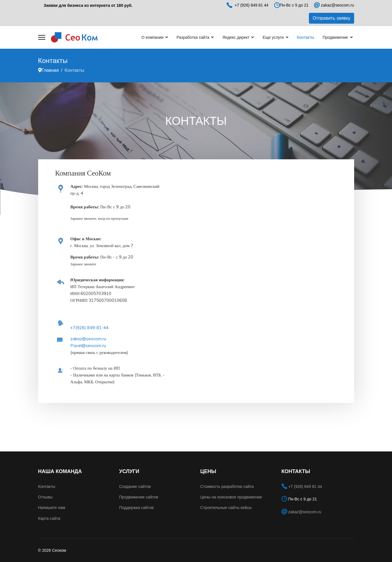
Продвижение (335, 37)
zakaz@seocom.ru (337, 5)
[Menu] (42, 37)
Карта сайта (49, 518)
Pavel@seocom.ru (88, 346)
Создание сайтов (135, 486)
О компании (152, 37)
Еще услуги (273, 37)
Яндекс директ (236, 37)
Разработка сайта (193, 37)
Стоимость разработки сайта (227, 486)
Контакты (305, 37)
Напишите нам (52, 508)
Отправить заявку (331, 18)
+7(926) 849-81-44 (89, 328)
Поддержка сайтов (137, 508)
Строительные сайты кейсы (226, 508)
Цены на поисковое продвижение (231, 497)
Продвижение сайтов (139, 497)
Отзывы (45, 497)
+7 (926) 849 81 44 (305, 486)
